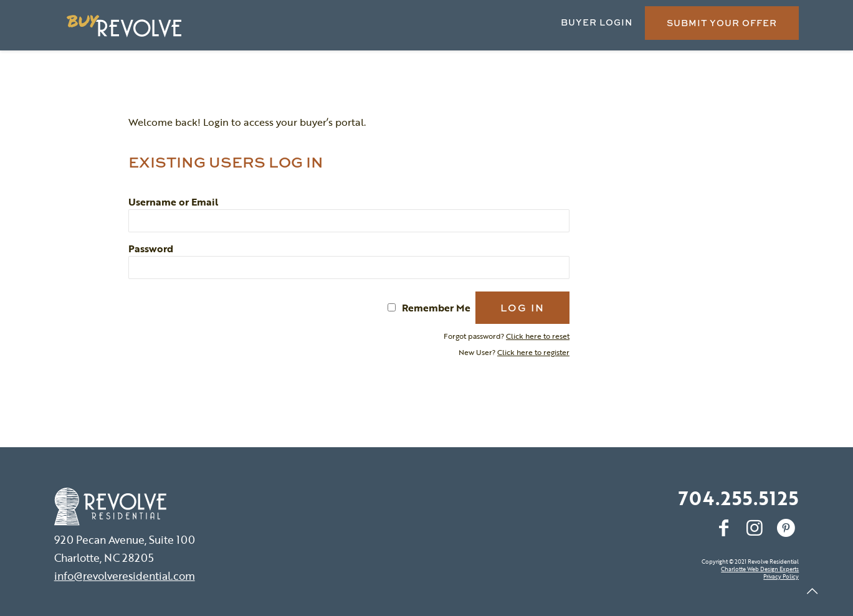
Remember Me (436, 308)
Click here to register (533, 352)
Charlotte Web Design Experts (760, 569)
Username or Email (173, 202)
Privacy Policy (781, 576)
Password (151, 249)
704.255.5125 (739, 498)
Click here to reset (538, 336)
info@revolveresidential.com (125, 576)
